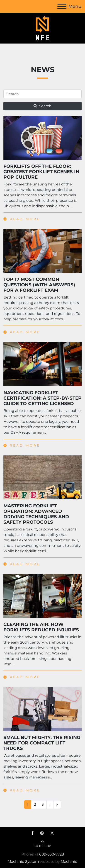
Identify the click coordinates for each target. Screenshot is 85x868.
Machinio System (23, 862)
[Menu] (62, 6)
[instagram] (42, 833)
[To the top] (43, 844)
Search (42, 106)
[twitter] (52, 833)
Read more (22, 219)
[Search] (42, 94)
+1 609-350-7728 (49, 854)
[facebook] (32, 833)
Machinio (69, 862)
